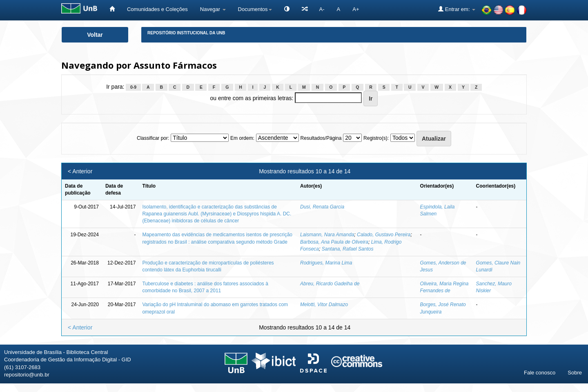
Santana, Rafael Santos (348, 249)
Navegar (213, 9)
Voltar (95, 35)
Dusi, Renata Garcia (322, 207)
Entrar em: (457, 9)
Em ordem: (242, 138)
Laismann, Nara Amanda (327, 235)
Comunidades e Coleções (157, 9)
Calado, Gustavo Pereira (384, 235)
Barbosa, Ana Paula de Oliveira (334, 242)
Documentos (255, 9)
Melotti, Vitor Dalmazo (324, 305)
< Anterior (80, 171)
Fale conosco (540, 373)
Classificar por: (153, 138)
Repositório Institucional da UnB (186, 33)
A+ (356, 9)
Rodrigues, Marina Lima (326, 263)
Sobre (575, 373)
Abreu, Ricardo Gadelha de (330, 284)
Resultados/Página (321, 138)
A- (322, 9)
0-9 (133, 87)
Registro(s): (376, 138)
